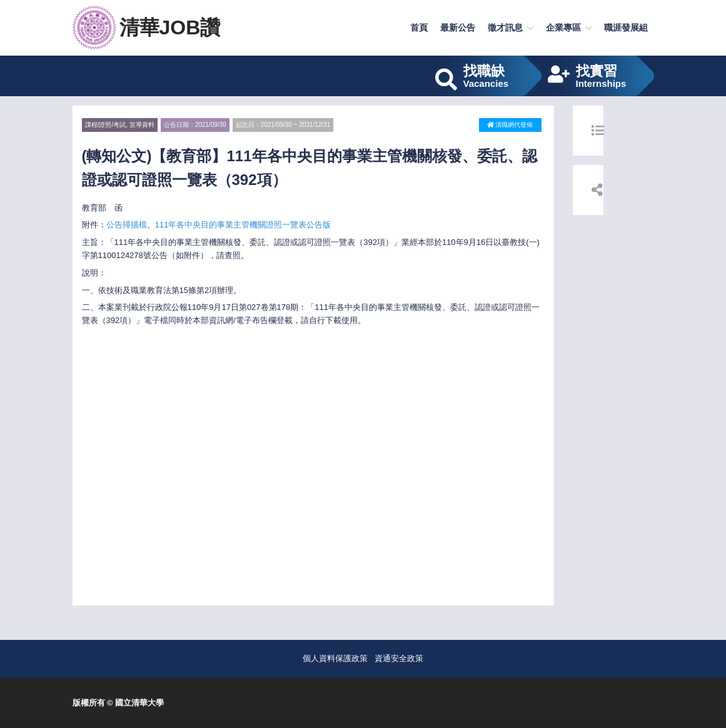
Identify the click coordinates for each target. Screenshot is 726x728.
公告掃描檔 (127, 225)
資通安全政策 (399, 658)
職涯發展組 (626, 27)
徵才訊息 (505, 27)
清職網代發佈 (510, 125)
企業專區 (563, 27)
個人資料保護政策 (335, 658)
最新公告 (458, 27)
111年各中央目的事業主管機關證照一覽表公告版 (243, 225)
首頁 (419, 27)
